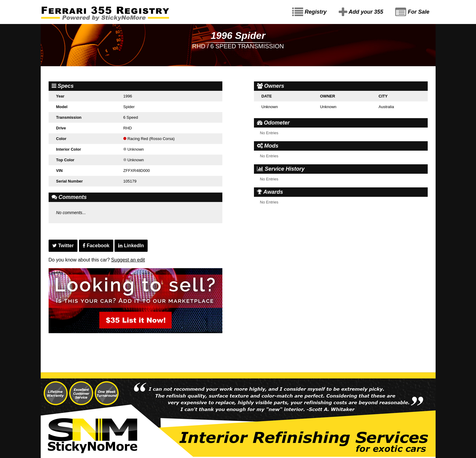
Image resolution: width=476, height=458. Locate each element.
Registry (309, 12)
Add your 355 (361, 12)
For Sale (412, 12)
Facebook (96, 246)
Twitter (63, 246)
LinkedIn (131, 246)
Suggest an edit (128, 260)
